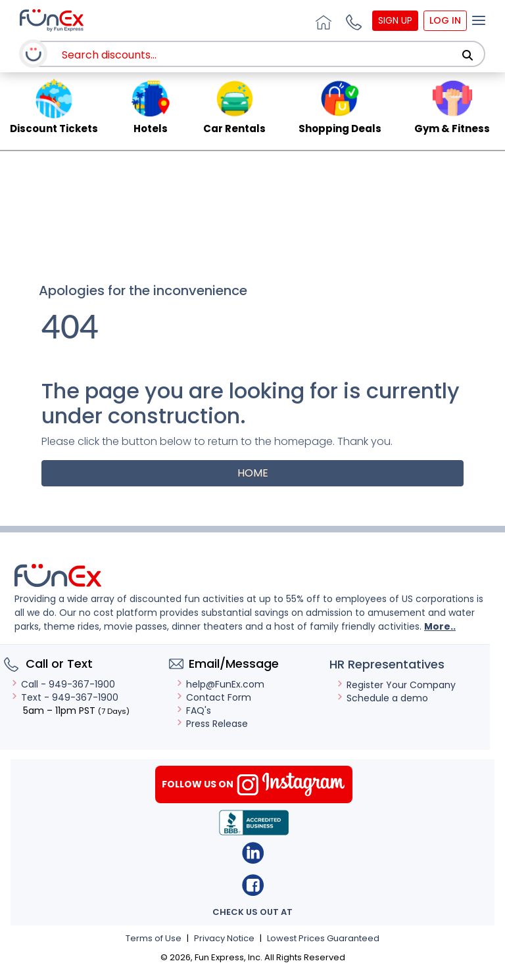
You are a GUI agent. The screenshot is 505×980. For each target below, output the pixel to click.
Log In (445, 20)
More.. (440, 626)
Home (253, 473)
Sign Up (395, 20)
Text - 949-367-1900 (64, 697)
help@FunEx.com (220, 684)
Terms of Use (154, 938)
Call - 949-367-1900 (63, 684)
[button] (352, 20)
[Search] (468, 55)
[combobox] (262, 55)
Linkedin (253, 853)
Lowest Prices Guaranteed (323, 938)
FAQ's (193, 711)
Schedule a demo (382, 698)
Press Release (212, 724)
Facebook (253, 885)
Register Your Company (396, 685)
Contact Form (213, 697)
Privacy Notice (224, 938)
